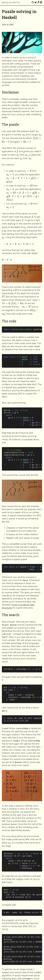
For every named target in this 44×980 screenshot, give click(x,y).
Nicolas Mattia (11, 3)
